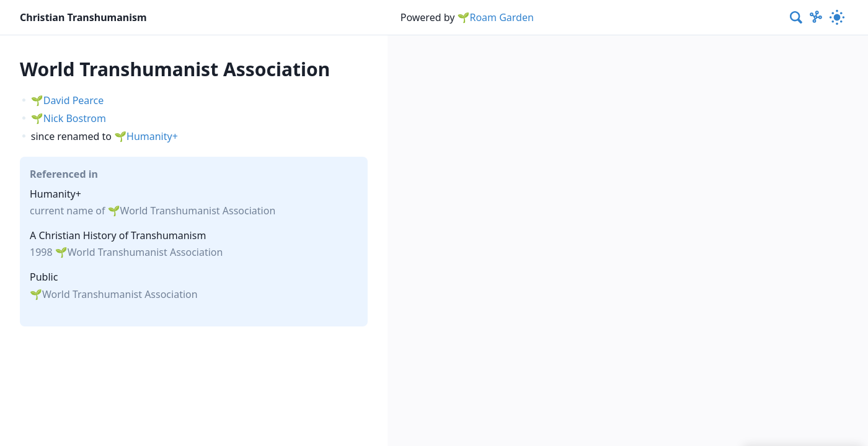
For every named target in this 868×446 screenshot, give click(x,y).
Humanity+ (152, 136)
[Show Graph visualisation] (816, 17)
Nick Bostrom (75, 118)
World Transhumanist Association (198, 211)
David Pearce (74, 100)
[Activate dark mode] (837, 17)
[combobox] (797, 17)
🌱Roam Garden (496, 17)
